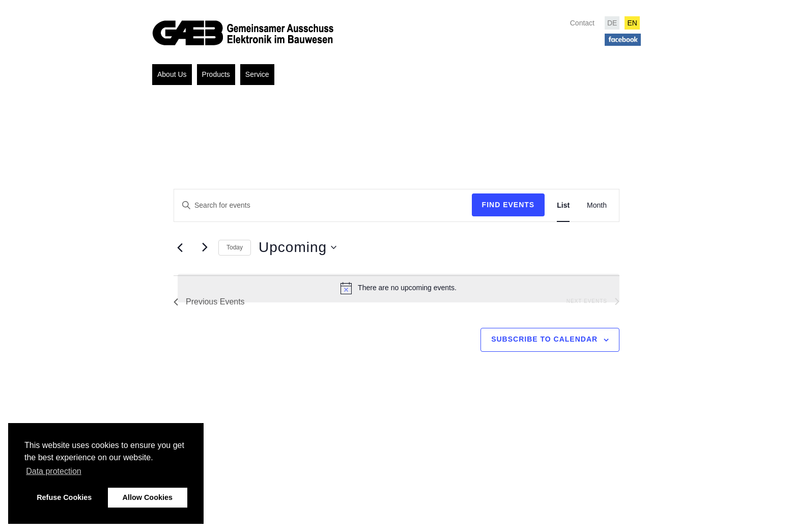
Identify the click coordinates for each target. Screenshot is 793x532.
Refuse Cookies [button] (64, 497)
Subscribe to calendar (544, 339)
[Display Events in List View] (563, 205)
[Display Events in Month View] (597, 205)
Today (235, 247)
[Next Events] (205, 247)
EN (632, 23)
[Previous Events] (180, 248)
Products (216, 74)
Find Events (508, 205)
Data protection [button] (54, 471)
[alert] (399, 288)
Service (257, 74)
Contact (582, 23)
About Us (172, 74)
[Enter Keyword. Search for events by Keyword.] (323, 205)
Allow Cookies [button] (148, 497)
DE (612, 23)
